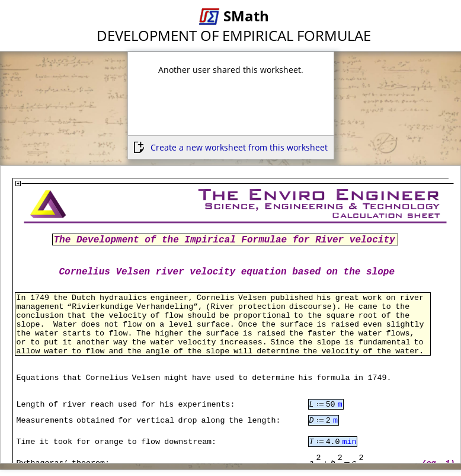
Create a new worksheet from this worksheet (239, 147)
